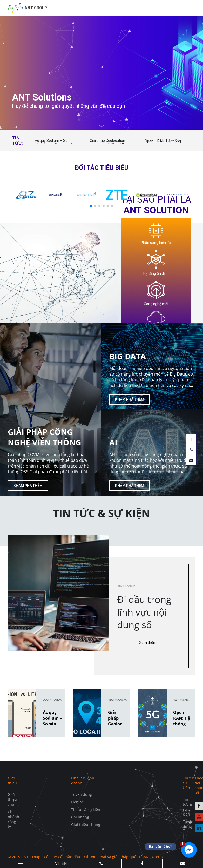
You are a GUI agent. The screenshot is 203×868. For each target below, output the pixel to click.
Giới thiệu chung (13, 799)
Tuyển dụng (82, 794)
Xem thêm (148, 643)
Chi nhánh (80, 817)
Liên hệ (77, 802)
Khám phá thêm (28, 486)
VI (57, 863)
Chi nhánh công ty (13, 819)
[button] (91, 206)
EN (64, 863)
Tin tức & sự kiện (86, 809)
